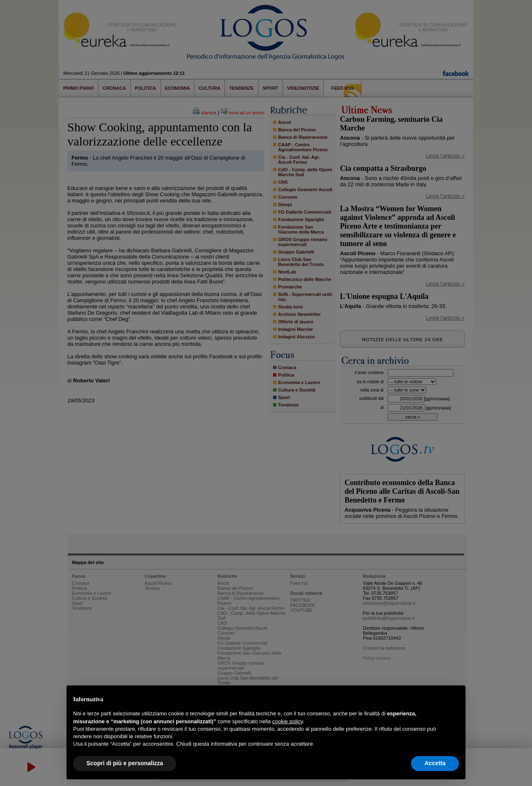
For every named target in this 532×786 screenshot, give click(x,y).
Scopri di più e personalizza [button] (125, 763)
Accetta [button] (435, 763)
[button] (455, 699)
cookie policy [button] (287, 721)
